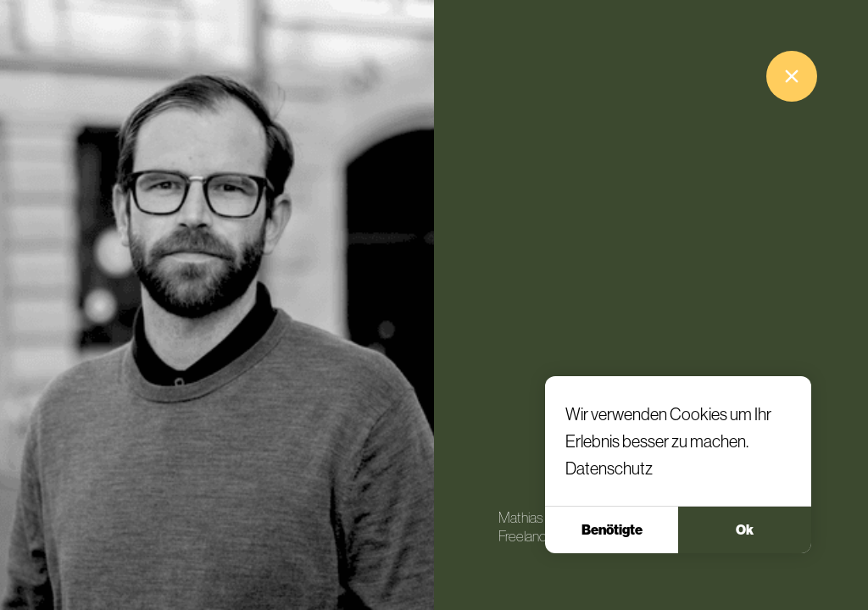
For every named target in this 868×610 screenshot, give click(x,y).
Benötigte (612, 530)
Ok (745, 530)
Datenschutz (609, 469)
